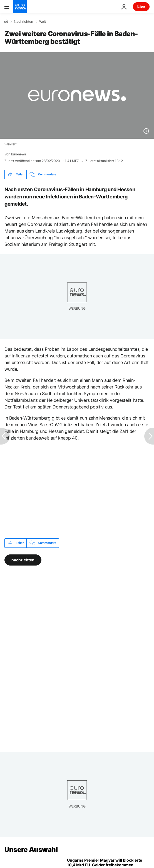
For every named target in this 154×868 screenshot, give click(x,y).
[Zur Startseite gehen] (20, 7)
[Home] (6, 21)
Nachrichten (23, 22)
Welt (43, 22)
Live (141, 7)
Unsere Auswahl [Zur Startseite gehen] (31, 850)
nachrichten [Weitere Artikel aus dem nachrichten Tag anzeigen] (23, 560)
